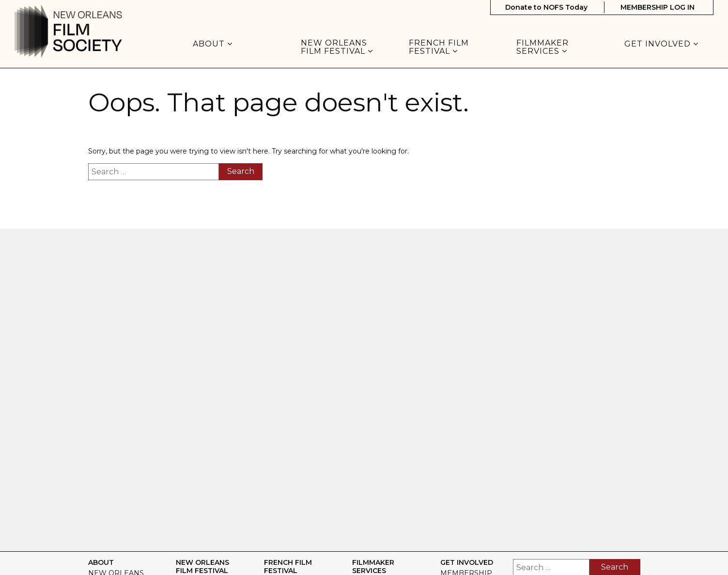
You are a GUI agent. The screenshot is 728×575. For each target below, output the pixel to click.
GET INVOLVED (661, 44)
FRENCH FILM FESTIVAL (439, 47)
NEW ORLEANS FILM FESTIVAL (337, 47)
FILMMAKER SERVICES (542, 47)
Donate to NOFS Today (546, 7)
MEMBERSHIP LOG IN (658, 7)
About (213, 44)
